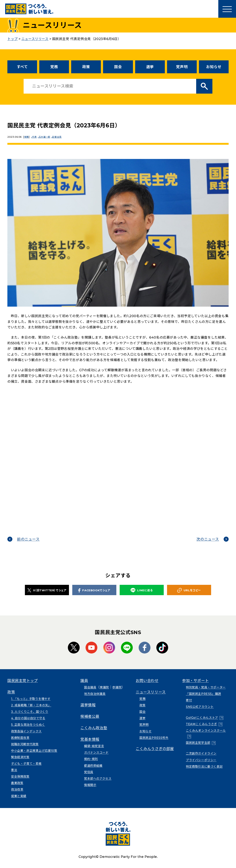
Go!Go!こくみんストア (202, 718)
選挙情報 (88, 705)
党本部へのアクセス (98, 779)
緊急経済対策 (20, 757)
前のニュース (28, 539)
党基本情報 (90, 739)
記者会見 (59, 137)
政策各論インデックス (26, 731)
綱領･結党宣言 (94, 746)
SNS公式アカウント (200, 707)
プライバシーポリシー (201, 760)
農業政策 (17, 783)
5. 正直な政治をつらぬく (28, 725)
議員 (84, 681)
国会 (118, 67)
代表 (35, 137)
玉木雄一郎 (46, 137)
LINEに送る (142, 590)
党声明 (182, 67)
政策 (86, 67)
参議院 (117, 687)
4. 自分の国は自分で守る (28, 718)
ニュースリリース (151, 692)
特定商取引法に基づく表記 (204, 767)
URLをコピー (189, 590)
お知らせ (214, 67)
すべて (22, 67)
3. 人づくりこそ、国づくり (30, 712)
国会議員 (90, 687)
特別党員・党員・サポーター (206, 687)
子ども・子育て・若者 (26, 764)
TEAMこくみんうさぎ (202, 724)
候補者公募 (90, 716)
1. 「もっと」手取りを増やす (31, 699)
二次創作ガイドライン (201, 753)
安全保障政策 (20, 777)
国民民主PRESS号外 (154, 738)
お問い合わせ (147, 681)
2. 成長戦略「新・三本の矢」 (31, 705)
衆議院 (104, 687)
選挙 (150, 67)
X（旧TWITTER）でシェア (47, 590)
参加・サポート (195, 681)
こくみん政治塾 (94, 728)
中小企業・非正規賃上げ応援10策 (34, 751)
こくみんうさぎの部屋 (155, 749)
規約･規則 (91, 759)
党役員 (89, 772)
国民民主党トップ (23, 681)
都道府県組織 (93, 766)
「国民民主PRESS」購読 (203, 694)
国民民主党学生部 (198, 743)
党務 (54, 67)
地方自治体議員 (95, 694)
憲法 (14, 770)
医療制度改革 (20, 738)
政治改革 (17, 789)
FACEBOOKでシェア (94, 590)
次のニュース (208, 539)
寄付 (189, 700)
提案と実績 (19, 796)
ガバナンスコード (96, 753)
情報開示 (90, 785)
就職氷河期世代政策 (25, 744)
